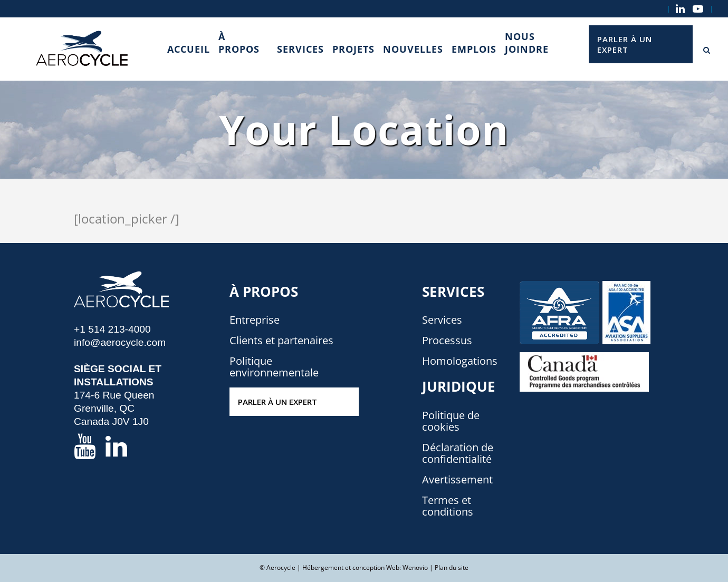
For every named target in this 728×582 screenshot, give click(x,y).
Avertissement (457, 480)
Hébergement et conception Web (351, 568)
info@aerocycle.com (120, 342)
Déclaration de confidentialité (458, 453)
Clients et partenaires (281, 341)
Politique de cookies (451, 421)
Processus (447, 341)
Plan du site (452, 568)
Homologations (460, 361)
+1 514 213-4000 (112, 329)
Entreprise (255, 320)
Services (442, 320)
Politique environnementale (274, 367)
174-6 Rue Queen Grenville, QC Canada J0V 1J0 (114, 408)
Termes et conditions (448, 506)
